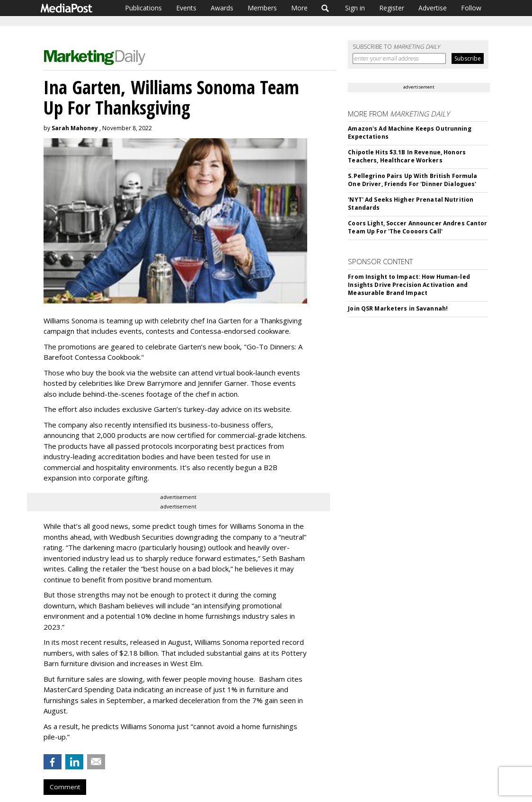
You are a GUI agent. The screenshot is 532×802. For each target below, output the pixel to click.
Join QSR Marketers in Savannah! (398, 308)
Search (325, 8)
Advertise (433, 8)
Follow (471, 8)
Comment (65, 787)
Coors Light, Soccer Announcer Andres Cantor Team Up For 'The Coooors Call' (417, 227)
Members (262, 8)
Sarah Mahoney (75, 128)
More (299, 8)
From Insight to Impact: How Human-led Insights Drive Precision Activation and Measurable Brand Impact (409, 285)
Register (392, 8)
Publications (143, 8)
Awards (222, 8)
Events (186, 8)
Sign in (355, 8)
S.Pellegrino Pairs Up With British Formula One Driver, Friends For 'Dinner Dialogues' (412, 180)
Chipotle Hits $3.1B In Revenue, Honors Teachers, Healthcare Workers (407, 156)
